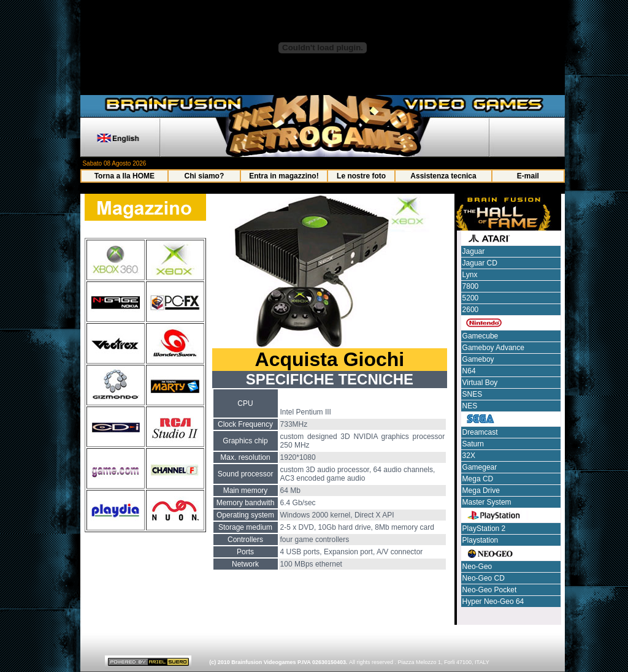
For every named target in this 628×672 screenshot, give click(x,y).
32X (469, 456)
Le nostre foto (361, 176)
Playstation (481, 540)
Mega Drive (481, 491)
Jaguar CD (480, 263)
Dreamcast (480, 432)
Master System (487, 502)
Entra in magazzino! (284, 176)
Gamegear (480, 467)
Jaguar (474, 251)
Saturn (473, 444)
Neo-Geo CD (484, 578)
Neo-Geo (477, 567)
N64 (469, 371)
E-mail (528, 176)
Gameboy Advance (493, 348)
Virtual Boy (480, 383)
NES (470, 406)
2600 (471, 310)
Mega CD (478, 479)
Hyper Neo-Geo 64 (493, 601)
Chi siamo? (205, 176)
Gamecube (481, 336)
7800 (471, 286)
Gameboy (478, 359)
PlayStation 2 (484, 529)
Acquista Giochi (330, 359)
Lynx (470, 275)
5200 (471, 298)
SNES (473, 394)
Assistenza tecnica (443, 176)
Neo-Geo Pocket (490, 590)
